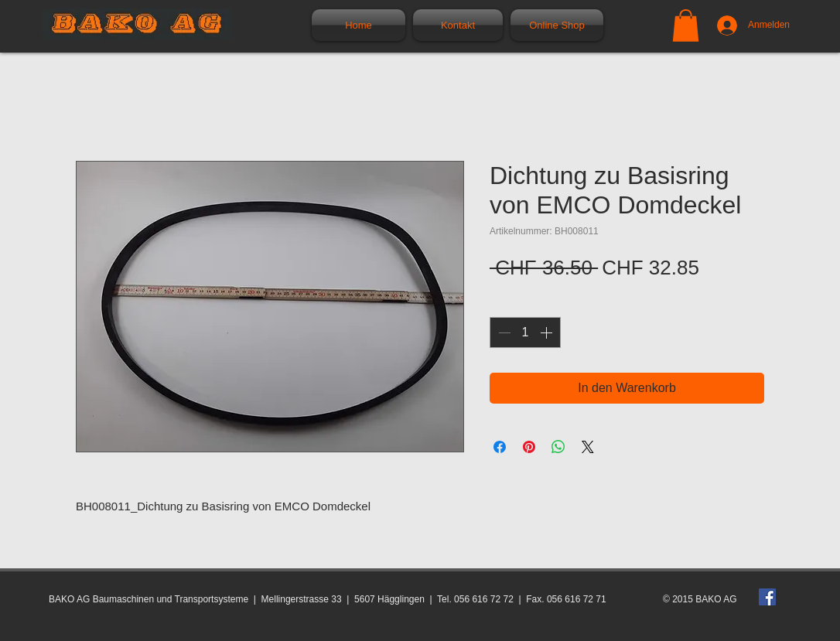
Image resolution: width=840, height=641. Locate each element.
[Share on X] (588, 447)
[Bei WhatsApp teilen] (558, 447)
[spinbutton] (525, 332)
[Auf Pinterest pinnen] (529, 447)
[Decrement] (503, 332)
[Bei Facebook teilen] (500, 447)
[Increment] (548, 332)
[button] (686, 26)
